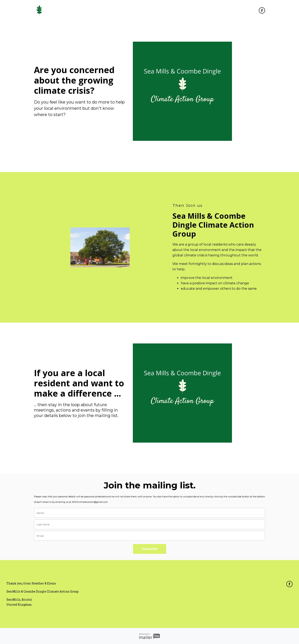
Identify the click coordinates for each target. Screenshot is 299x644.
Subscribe (150, 549)
